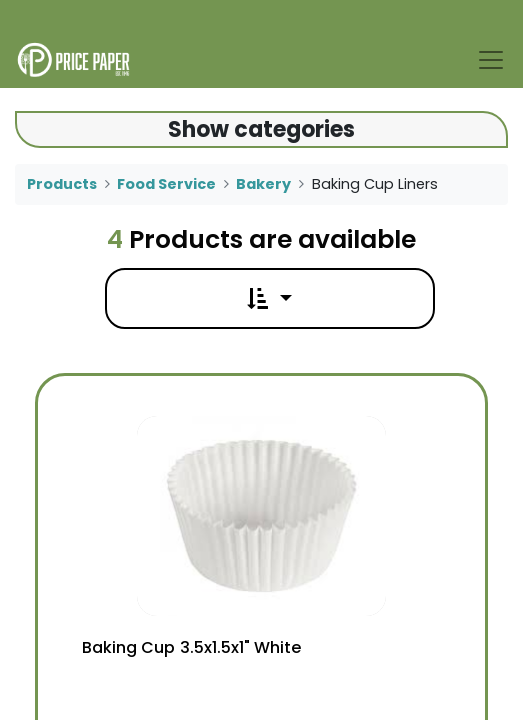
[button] (269, 298)
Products (62, 184)
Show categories (261, 129)
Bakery (263, 184)
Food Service (166, 184)
